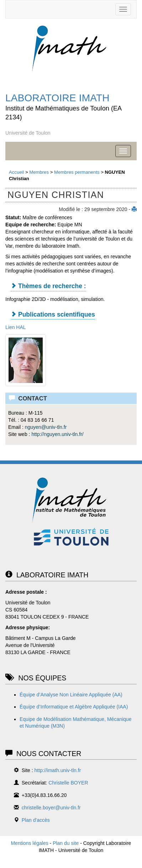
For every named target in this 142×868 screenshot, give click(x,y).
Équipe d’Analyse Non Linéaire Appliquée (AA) (71, 695)
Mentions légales (30, 843)
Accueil (16, 172)
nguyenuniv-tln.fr (46, 427)
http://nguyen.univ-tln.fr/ (57, 434)
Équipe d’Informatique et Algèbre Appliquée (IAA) (74, 707)
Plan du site (66, 843)
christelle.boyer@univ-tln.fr (51, 808)
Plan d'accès (36, 820)
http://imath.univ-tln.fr (58, 770)
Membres (39, 172)
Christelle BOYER (68, 783)
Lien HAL (16, 327)
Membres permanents (77, 172)
